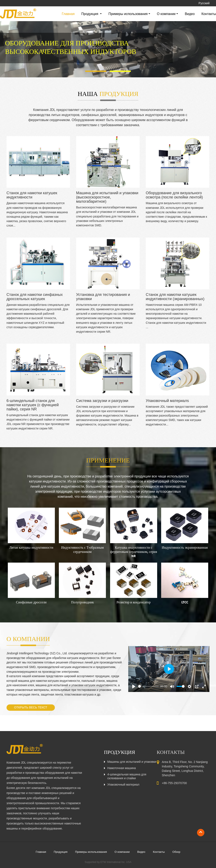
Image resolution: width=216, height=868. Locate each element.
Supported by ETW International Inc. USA (108, 862)
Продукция (61, 852)
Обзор (176, 852)
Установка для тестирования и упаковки (103, 297)
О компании (122, 852)
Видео (190, 14)
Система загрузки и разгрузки (102, 401)
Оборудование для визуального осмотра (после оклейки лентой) (174, 195)
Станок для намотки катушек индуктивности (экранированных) (175, 297)
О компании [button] (166, 14)
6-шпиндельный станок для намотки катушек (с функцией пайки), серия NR (33, 405)
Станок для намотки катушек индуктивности (32, 195)
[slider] (148, 686)
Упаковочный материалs (167, 401)
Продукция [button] (90, 14)
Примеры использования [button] (128, 14)
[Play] (134, 686)
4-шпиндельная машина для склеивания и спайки (127, 776)
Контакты (209, 14)
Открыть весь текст (31, 707)
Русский (204, 3)
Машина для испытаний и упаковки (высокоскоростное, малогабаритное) (107, 197)
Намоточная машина (122, 768)
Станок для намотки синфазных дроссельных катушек (35, 297)
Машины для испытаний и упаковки (132, 762)
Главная (68, 14)
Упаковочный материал (123, 785)
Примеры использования (91, 852)
